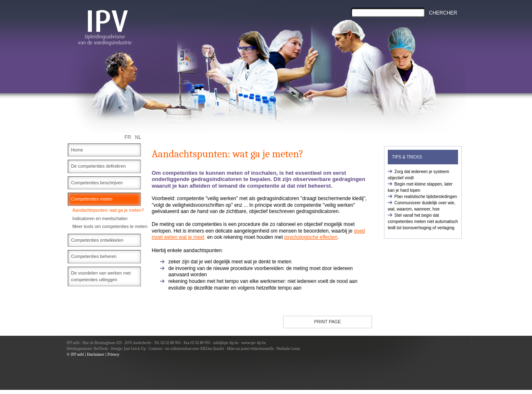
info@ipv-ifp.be (225, 343)
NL (138, 137)
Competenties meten (92, 199)
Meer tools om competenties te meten (110, 226)
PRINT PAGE (328, 322)
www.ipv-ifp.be (254, 343)
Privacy (113, 354)
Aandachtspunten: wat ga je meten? (108, 210)
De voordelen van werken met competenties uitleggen (101, 276)
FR (128, 137)
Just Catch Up (135, 348)
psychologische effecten (311, 237)
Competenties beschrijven (97, 183)
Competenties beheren (94, 256)
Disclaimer (96, 354)
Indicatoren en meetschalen (100, 218)
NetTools (101, 348)
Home (77, 150)
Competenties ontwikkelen (97, 240)
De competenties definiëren (98, 166)
